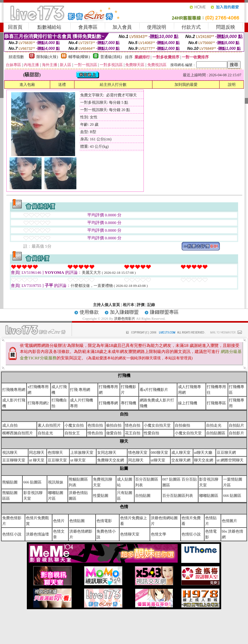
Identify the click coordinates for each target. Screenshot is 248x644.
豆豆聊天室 (57, 460)
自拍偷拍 (182, 425)
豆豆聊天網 (226, 453)
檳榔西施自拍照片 (18, 433)
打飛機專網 (108, 403)
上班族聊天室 (82, 453)
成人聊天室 (181, 453)
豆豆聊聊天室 (14, 460)
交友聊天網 (181, 460)
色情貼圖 (77, 521)
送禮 (62, 85)
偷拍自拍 (114, 425)
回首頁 (15, 27)
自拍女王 (72, 433)
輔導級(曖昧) (79, 57)
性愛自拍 (151, 433)
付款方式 (191, 27)
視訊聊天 (10, 453)
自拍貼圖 (143, 496)
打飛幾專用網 (14, 390)
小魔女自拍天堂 (157, 425)
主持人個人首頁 (106, 305)
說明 (232, 85)
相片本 (128, 305)
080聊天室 (159, 453)
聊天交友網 (204, 460)
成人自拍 (10, 425)
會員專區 (88, 27)
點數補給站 (49, 27)
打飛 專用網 (80, 390)
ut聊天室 (158, 460)
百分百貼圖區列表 (178, 496)
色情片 (59, 521)
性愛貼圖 (101, 496)
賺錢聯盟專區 (164, 312)
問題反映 (226, 27)
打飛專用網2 (38, 403)
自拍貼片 (236, 425)
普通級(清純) (111, 57)
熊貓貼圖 (10, 482)
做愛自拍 (114, 433)
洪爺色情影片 (125, 318)
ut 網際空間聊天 (230, 460)
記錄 (151, 305)
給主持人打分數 (113, 85)
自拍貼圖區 (216, 433)
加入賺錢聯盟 (124, 312)
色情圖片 (229, 521)
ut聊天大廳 (203, 453)
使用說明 (157, 27)
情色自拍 (133, 425)
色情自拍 (95, 425)
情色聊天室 (138, 453)
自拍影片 (236, 433)
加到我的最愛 (186, 85)
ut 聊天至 (37, 460)
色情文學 (159, 534)
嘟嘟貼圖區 (209, 496)
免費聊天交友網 (111, 460)
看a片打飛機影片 (154, 390)
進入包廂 (27, 85)
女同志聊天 (107, 453)
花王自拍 (133, 433)
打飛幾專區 (216, 403)
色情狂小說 (12, 534)
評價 (141, 305)
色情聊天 (55, 453)
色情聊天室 (130, 534)
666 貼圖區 (32, 482)
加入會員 (122, 27)
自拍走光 (214, 425)
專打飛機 (128, 403)
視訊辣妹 (56, 482)
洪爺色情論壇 (37, 534)
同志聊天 (37, 453)
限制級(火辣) (47, 57)
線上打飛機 (188, 403)
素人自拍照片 (49, 425)
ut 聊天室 (78, 460)
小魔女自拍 (74, 425)
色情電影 (104, 521)
